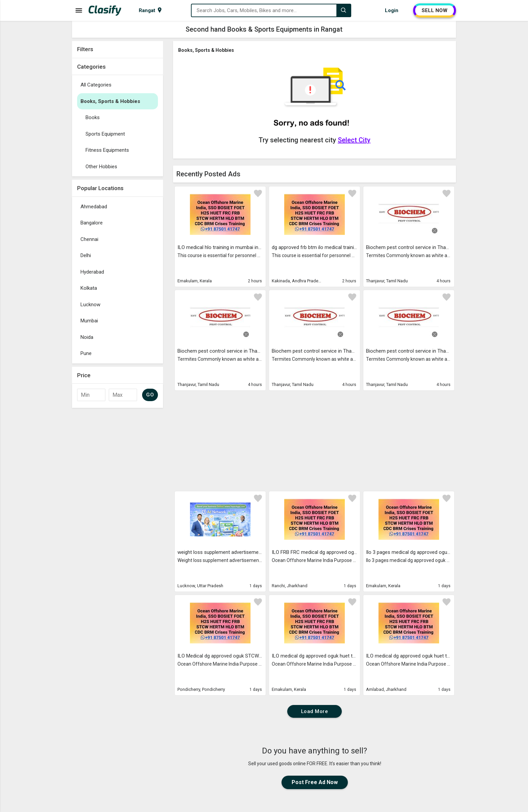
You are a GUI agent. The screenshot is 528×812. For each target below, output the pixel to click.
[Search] (343, 10)
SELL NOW (435, 10)
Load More (315, 711)
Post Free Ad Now (315, 782)
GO (150, 395)
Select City (354, 140)
